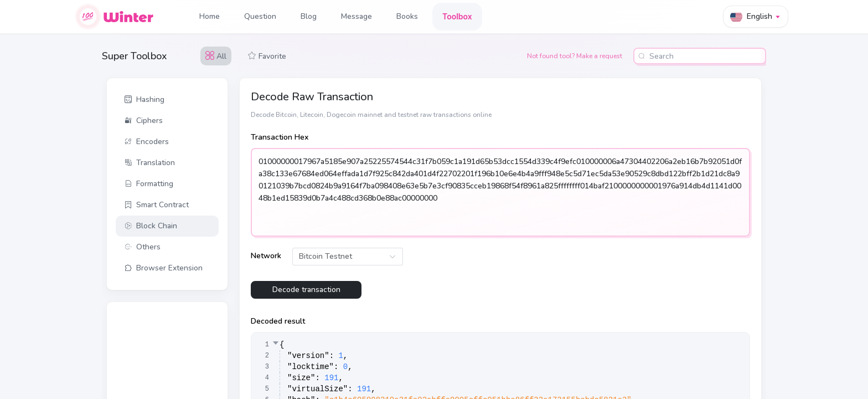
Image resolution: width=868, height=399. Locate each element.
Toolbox (457, 16)
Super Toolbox (135, 56)
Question (260, 16)
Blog (309, 16)
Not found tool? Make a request (575, 56)
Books (407, 16)
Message (356, 16)
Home (210, 16)
